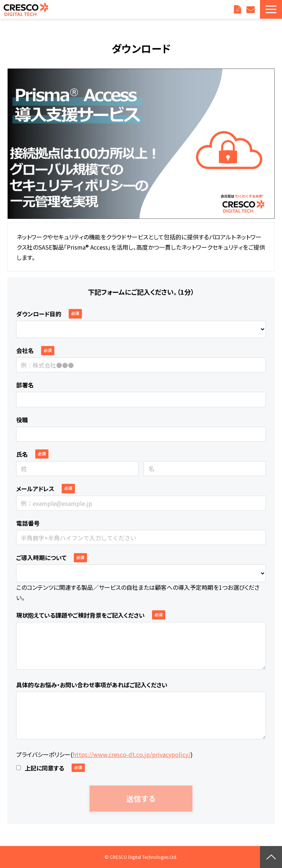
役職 (22, 420)
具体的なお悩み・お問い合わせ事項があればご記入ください (92, 685)
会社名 (25, 350)
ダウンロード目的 (39, 314)
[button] (271, 9)
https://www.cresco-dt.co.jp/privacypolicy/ (132, 754)
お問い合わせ (251, 10)
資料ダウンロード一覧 (238, 10)
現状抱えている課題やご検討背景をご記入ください (80, 615)
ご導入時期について (41, 558)
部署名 (25, 385)
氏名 (22, 454)
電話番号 (28, 523)
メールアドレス (35, 489)
